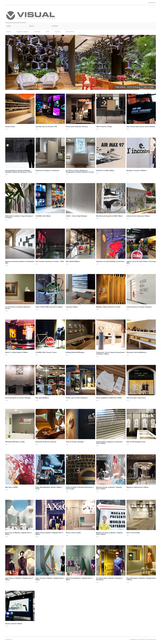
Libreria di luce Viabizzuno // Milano (138, 216)
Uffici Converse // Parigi (104, 127)
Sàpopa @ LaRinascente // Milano (138, 487)
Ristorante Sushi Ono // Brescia (46, 442)
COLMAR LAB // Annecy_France (46, 352)
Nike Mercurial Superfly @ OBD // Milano (109, 216)
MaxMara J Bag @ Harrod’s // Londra (108, 307)
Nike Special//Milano (42, 398)
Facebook (8, 639)
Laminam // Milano (72, 307)
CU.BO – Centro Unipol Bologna (76, 216)
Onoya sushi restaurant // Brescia (77, 127)
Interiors (9, 32)
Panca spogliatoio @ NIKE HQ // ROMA (109, 398)
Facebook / (152, 3)
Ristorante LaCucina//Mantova (136, 352)
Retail (48, 32)
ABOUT (32, 26)
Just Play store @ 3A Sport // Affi (46, 127)
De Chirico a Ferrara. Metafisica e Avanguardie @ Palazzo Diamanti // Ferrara (80, 171)
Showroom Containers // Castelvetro (47, 171)
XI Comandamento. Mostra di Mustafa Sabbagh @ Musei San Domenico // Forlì (18, 171)
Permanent (37, 32)
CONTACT (55, 26)
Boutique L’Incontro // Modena (136, 171)
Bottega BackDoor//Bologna (75, 352)
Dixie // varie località (133, 533)
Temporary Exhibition (23, 32)
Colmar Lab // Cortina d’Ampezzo (77, 398)
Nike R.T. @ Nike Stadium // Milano (17, 352)
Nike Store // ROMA (12, 487)
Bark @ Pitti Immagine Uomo (136, 442)
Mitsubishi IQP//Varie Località (15, 442)
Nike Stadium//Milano (73, 261)
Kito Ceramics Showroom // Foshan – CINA (50, 261)
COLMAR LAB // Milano (43, 216)
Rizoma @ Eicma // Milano (14, 624)
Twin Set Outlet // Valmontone (136, 398)
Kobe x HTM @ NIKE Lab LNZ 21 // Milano (49, 307)
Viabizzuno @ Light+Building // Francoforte (110, 261)
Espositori (58, 32)
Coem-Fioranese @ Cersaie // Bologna (139, 307)
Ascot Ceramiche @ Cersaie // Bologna (18, 398)
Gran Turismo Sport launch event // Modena (141, 127)
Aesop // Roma (10, 127)
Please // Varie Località (73, 533)
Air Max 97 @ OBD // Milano (105, 171)
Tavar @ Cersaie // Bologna (75, 442)
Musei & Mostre (70, 32)
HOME (9, 26)
